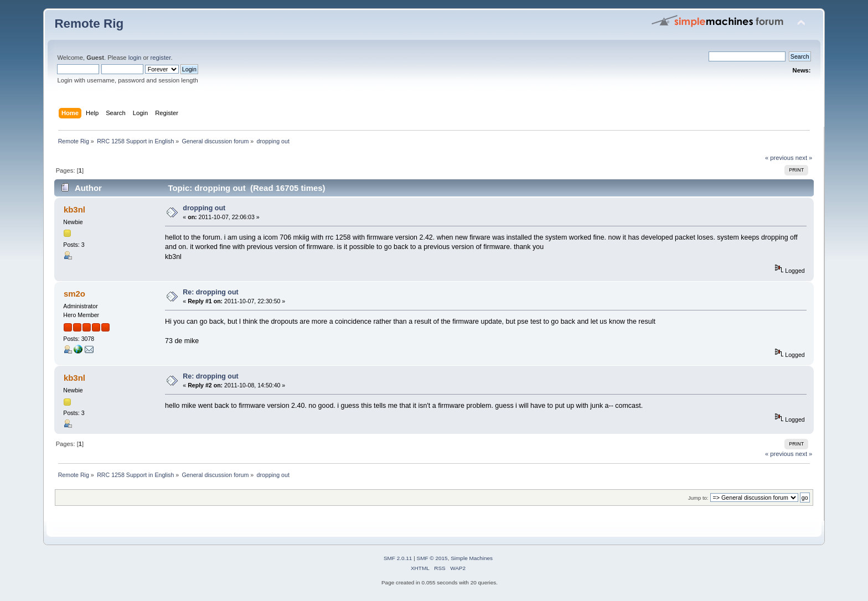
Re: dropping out (210, 292)
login (135, 58)
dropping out (204, 208)
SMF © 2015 (432, 558)
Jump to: (698, 498)
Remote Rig (89, 24)
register (161, 58)
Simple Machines (472, 558)
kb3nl (74, 209)
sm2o (74, 294)
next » (804, 158)
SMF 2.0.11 (398, 558)
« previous (779, 158)
